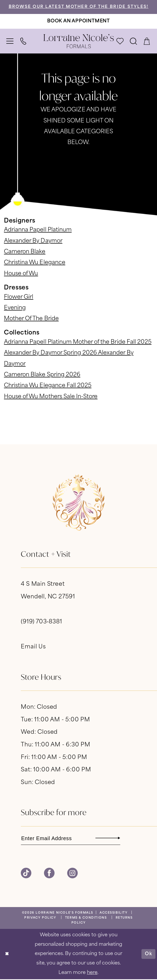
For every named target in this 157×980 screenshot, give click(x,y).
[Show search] (134, 41)
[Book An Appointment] (78, 22)
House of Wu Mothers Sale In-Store (51, 397)
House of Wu (21, 274)
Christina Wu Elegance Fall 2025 (48, 386)
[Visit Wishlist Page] (120, 41)
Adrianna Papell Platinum (38, 230)
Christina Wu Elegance (35, 263)
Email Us (33, 647)
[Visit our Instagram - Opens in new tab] (72, 874)
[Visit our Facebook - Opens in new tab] (49, 874)
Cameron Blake (25, 252)
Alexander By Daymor (33, 242)
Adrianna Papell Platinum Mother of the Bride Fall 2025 (78, 343)
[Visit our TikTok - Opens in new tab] (26, 874)
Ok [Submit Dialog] (148, 955)
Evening (15, 308)
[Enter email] (73, 839)
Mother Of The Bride (31, 319)
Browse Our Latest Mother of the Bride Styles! (78, 7)
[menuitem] (10, 41)
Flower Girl (19, 298)
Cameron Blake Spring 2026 (42, 375)
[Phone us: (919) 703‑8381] (24, 41)
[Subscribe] (120, 839)
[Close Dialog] (7, 955)
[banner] (79, 41)
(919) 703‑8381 (41, 622)
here (92, 974)
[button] (10, 41)
